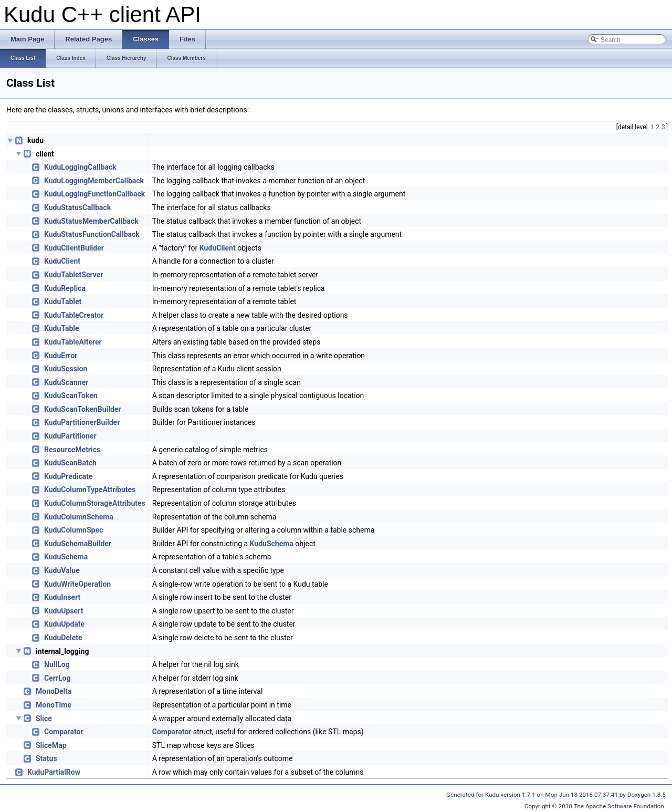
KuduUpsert (64, 611)
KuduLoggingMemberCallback (94, 181)
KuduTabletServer (73, 275)
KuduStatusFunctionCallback (92, 234)
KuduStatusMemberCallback (91, 221)
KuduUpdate (64, 624)
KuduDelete (63, 638)
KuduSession (66, 369)
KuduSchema (272, 544)
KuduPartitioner (70, 436)
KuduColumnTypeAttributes (90, 490)
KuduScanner (66, 382)
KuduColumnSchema (79, 517)
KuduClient (218, 248)
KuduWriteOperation (77, 584)
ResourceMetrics (72, 450)
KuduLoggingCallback (80, 167)
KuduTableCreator (74, 315)
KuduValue (62, 570)
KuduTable (62, 328)
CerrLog (57, 678)
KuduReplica (65, 288)
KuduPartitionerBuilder (82, 422)
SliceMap (51, 745)
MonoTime (54, 705)
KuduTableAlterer (73, 342)
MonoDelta (54, 691)
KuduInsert (62, 597)
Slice (44, 719)
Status (46, 758)
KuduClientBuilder (74, 248)
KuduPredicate (69, 476)
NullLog (57, 664)
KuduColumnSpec (73, 530)
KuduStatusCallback (77, 207)
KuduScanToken (71, 395)
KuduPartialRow (54, 772)
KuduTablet (63, 301)
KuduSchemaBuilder (78, 544)
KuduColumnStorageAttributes (95, 503)
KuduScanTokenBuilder (82, 409)
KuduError (61, 356)
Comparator (64, 732)
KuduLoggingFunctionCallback (94, 194)
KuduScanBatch (70, 463)
